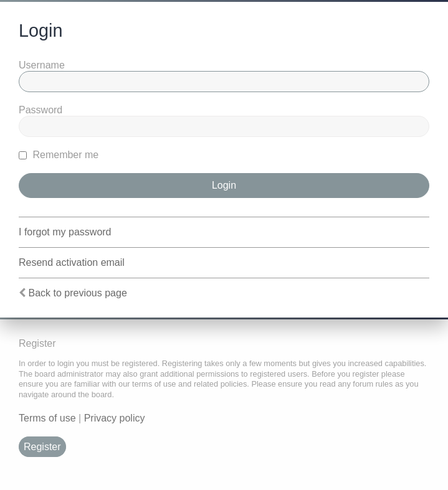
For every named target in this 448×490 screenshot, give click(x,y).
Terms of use (47, 418)
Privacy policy (115, 418)
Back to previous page (77, 293)
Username (42, 65)
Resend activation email (72, 262)
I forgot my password (65, 232)
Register (42, 447)
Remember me (59, 155)
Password (41, 110)
